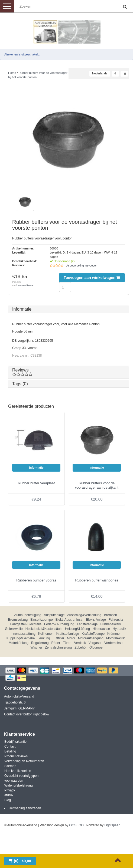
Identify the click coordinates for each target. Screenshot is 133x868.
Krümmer (114, 634)
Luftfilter (58, 638)
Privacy (10, 790)
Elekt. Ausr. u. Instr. (69, 620)
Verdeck (80, 643)
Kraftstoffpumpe (93, 634)
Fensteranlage (87, 624)
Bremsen (111, 615)
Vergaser (95, 643)
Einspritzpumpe (42, 620)
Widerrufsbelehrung (19, 785)
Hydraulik (119, 629)
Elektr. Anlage (96, 620)
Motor (71, 638)
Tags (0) (20, 384)
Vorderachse (113, 643)
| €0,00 (20, 861)
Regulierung (40, 643)
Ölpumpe (96, 647)
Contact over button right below (27, 714)
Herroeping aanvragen (25, 808)
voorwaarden (14, 781)
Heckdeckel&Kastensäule (44, 629)
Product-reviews (16, 756)
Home (12, 73)
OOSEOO (77, 825)
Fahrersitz (116, 620)
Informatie (22, 309)
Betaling (10, 751)
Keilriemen (46, 634)
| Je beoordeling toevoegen (81, 266)
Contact (10, 747)
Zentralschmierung (58, 647)
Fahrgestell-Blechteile (26, 624)
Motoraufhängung (91, 638)
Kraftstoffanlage (68, 634)
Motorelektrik (116, 638)
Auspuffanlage (54, 615)
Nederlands (100, 73)
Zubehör (81, 647)
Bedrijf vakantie (15, 742)
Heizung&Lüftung (77, 629)
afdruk (9, 795)
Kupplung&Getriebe (21, 638)
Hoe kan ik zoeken (18, 771)
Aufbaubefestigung (28, 615)
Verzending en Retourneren (24, 761)
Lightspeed (112, 825)
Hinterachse (101, 629)
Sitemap (10, 766)
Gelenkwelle (14, 629)
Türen (67, 643)
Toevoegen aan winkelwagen (92, 278)
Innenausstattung (23, 634)
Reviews (69, 372)
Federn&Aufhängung (59, 624)
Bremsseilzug (18, 620)
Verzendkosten (26, 285)
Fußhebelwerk (111, 624)
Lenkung (44, 638)
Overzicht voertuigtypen (21, 776)
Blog (8, 800)
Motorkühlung (19, 643)
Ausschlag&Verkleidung (84, 615)
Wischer (36, 647)
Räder (56, 643)
